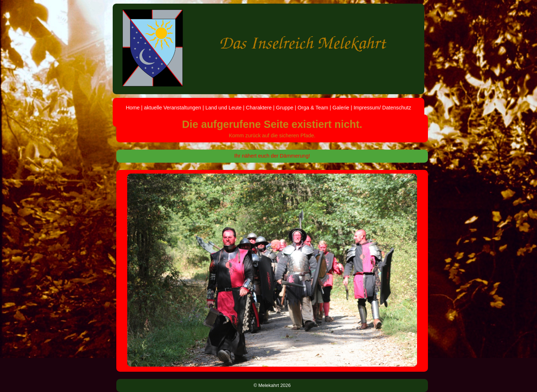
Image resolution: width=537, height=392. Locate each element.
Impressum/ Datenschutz (382, 108)
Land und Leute (224, 108)
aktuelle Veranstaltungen (172, 108)
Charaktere (259, 108)
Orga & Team (313, 108)
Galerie (341, 108)
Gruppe (284, 108)
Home (133, 108)
